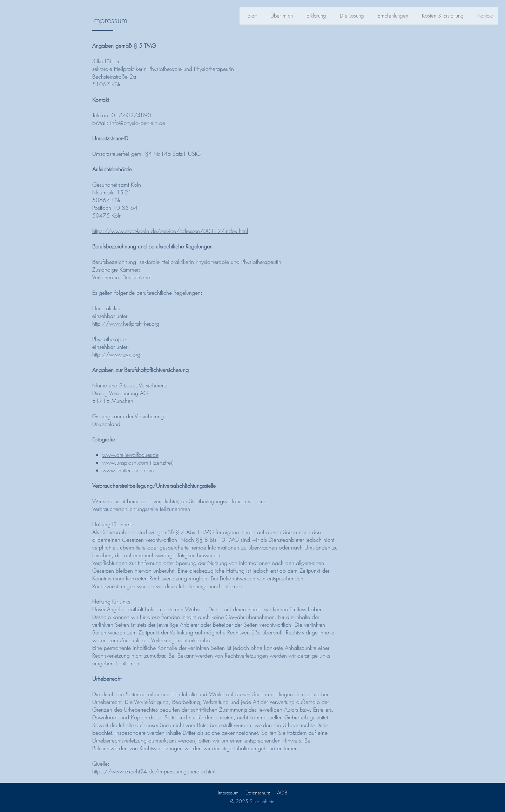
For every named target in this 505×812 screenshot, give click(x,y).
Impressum (228, 793)
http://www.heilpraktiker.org (126, 324)
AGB (282, 793)
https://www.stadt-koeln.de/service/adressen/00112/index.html (170, 231)
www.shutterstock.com (128, 470)
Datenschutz (258, 793)
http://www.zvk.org (116, 354)
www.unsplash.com (125, 462)
